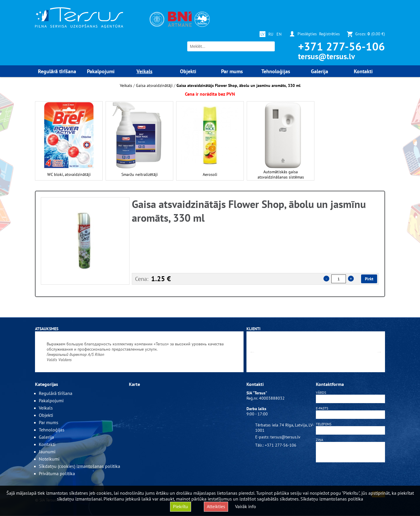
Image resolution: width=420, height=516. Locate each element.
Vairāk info (246, 506)
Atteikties (216, 506)
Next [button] (379, 352)
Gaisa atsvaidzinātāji (154, 85)
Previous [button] (252, 352)
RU (271, 34)
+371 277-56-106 (342, 46)
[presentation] (351, 478)
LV (262, 34)
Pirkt (369, 279)
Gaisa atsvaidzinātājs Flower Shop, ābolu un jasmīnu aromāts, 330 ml (238, 85)
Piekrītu (181, 506)
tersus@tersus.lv (327, 56)
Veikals (126, 85)
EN (279, 34)
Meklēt (270, 47)
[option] (85, 241)
